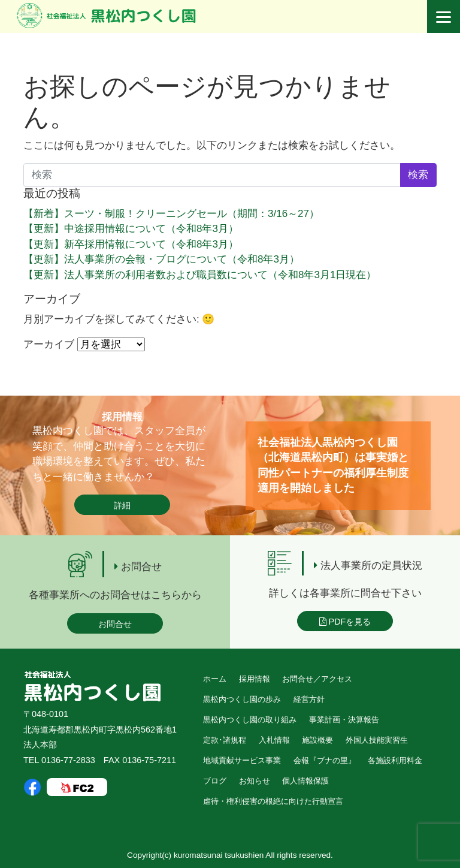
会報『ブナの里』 (325, 760)
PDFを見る (345, 622)
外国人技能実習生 (377, 740)
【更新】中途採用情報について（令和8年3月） (131, 229)
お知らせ (255, 781)
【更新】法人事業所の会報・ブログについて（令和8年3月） (161, 259)
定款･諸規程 (225, 740)
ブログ (215, 781)
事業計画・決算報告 (344, 720)
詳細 (122, 505)
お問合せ (115, 624)
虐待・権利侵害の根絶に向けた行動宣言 (273, 801)
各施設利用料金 (395, 760)
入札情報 (274, 740)
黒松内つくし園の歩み (242, 699)
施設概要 (317, 740)
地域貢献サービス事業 (242, 760)
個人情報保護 (305, 781)
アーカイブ (49, 344)
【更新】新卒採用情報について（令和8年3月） (131, 244)
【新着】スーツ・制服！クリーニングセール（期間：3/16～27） (171, 214)
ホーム (215, 679)
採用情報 (255, 679)
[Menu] (444, 16)
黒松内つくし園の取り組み (250, 720)
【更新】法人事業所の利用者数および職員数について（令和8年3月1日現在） (200, 275)
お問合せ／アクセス (317, 679)
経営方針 (309, 699)
